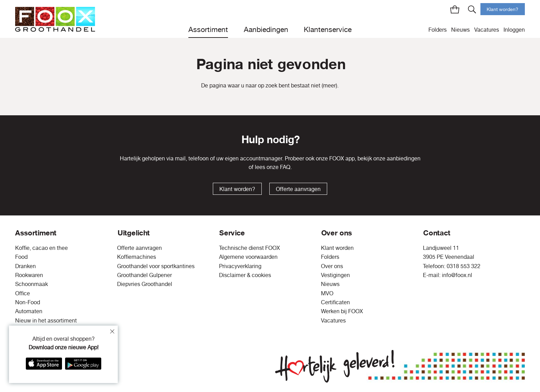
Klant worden (337, 248)
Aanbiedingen (266, 29)
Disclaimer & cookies (245, 275)
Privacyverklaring (240, 266)
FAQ (285, 167)
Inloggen (514, 30)
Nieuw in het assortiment (46, 320)
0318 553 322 (464, 266)
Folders (438, 30)
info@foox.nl (457, 275)
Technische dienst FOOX (250, 248)
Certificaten (335, 302)
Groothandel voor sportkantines (156, 266)
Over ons (332, 266)
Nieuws (460, 30)
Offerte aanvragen (298, 189)
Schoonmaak (32, 284)
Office (23, 293)
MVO (327, 293)
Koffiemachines (137, 257)
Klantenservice (328, 29)
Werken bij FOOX (342, 311)
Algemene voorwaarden (248, 257)
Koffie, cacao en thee (41, 248)
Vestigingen (335, 275)
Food (21, 257)
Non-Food (28, 302)
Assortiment (208, 29)
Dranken (25, 266)
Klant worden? (502, 9)
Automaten (29, 311)
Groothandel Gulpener (144, 275)
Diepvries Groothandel (145, 284)
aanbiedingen (404, 158)
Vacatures (487, 30)
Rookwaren (29, 275)
